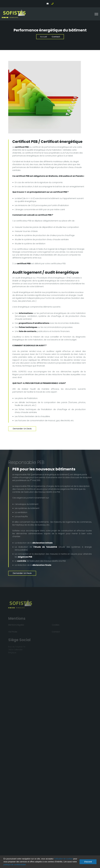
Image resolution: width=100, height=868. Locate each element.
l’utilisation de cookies (63, 859)
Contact (56, 37)
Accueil (43, 37)
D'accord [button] (88, 862)
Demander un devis (22, 429)
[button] (27, 865)
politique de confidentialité (15, 865)
